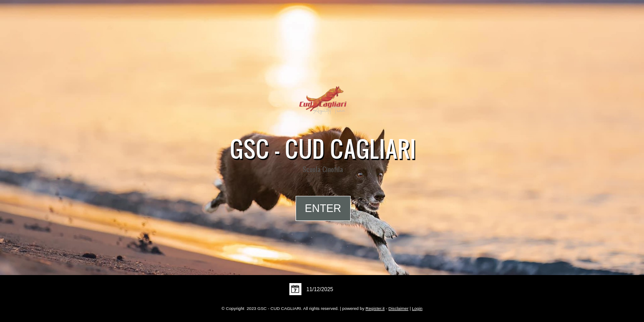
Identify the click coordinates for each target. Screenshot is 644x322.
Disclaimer (399, 308)
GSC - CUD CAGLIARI (323, 148)
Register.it (375, 308)
